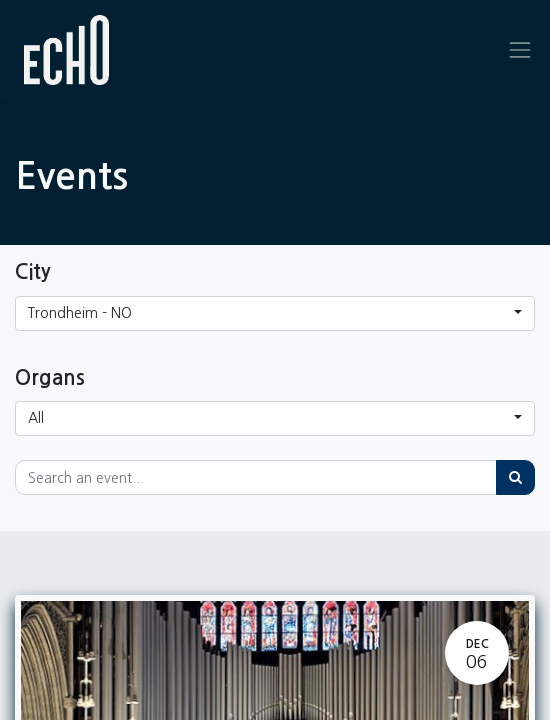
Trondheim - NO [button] (80, 313)
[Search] (515, 477)
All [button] (36, 418)
